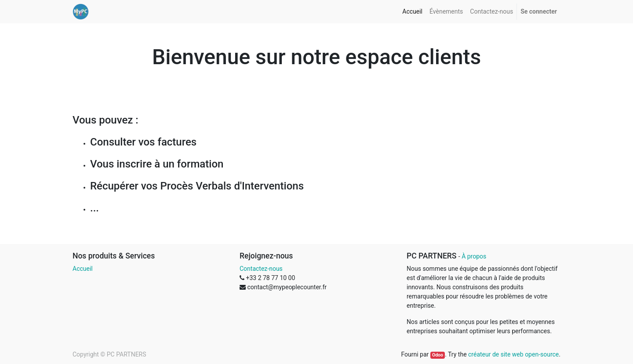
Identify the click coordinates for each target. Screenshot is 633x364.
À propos (474, 256)
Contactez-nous (261, 269)
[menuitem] (412, 12)
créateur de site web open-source (513, 354)
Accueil (83, 269)
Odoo (438, 355)
